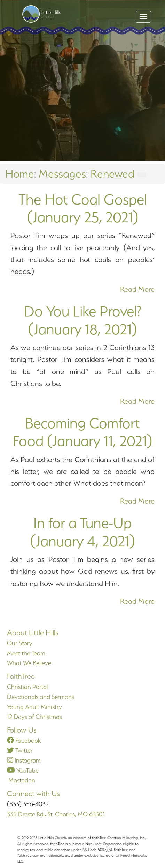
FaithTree (21, 676)
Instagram (24, 760)
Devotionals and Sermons (41, 697)
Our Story (20, 643)
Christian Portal (27, 687)
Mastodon (21, 780)
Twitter (20, 751)
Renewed (112, 174)
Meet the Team (26, 653)
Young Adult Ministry (34, 707)
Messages (62, 174)
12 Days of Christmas (34, 717)
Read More (137, 289)
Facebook (24, 740)
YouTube (23, 770)
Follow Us (22, 730)
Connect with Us (33, 793)
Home (20, 174)
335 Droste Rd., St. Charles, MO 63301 (56, 814)
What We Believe (29, 663)
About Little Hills (33, 633)
